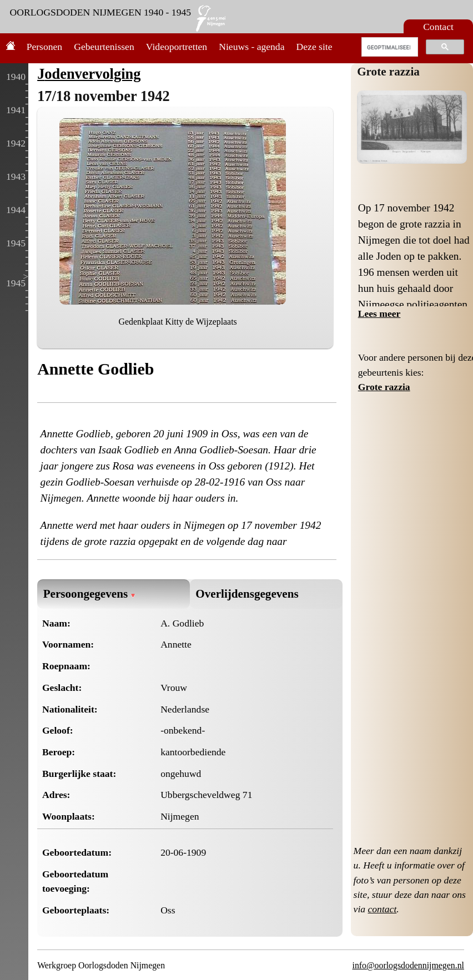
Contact (438, 27)
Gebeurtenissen (104, 47)
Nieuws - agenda (251, 47)
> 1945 (17, 280)
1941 (16, 110)
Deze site (315, 47)
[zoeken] (389, 47)
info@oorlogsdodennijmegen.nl (408, 965)
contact (383, 909)
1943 (16, 176)
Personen (45, 47)
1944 (16, 210)
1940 (16, 77)
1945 (16, 243)
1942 (16, 143)
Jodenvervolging (89, 74)
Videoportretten (177, 47)
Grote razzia (388, 72)
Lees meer (379, 314)
